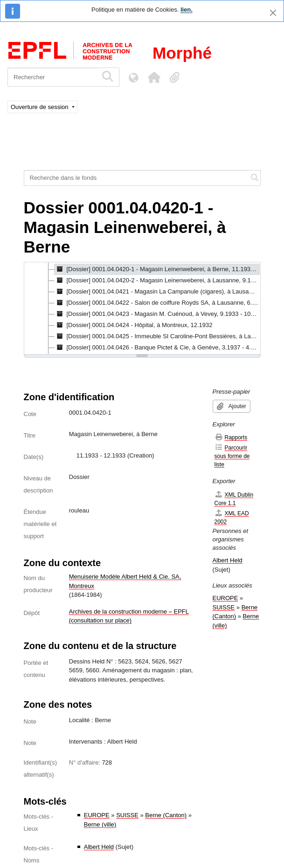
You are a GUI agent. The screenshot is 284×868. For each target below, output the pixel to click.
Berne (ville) (100, 824)
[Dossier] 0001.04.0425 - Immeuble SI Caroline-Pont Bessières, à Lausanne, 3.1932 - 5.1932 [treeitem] (157, 336)
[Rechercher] (52, 77)
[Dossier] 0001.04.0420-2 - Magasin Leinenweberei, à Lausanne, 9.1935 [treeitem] (157, 280)
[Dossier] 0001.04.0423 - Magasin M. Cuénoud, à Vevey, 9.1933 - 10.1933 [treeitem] (157, 314)
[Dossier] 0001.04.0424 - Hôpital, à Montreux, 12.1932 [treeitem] (134, 325)
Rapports (231, 437)
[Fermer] (273, 13)
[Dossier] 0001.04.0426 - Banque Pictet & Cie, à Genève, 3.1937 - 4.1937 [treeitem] (157, 348)
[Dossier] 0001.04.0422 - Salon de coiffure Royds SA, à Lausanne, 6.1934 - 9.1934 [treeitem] (157, 303)
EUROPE (97, 815)
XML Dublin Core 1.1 (234, 499)
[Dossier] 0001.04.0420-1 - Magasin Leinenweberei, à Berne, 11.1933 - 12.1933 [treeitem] (157, 269)
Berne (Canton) (166, 815)
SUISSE (127, 815)
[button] (154, 77)
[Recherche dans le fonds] (137, 178)
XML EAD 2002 (232, 517)
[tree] (142, 309)
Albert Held (99, 847)
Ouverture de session (40, 107)
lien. (187, 10)
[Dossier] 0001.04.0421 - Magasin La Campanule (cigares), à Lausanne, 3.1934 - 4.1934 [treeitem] (157, 292)
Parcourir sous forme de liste (232, 456)
